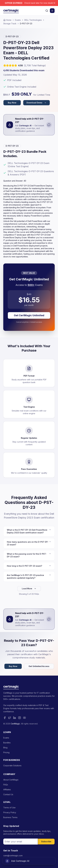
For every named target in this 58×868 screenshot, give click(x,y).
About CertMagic (11, 780)
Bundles (7, 743)
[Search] (47, 11)
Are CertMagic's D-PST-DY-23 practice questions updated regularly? (29, 576)
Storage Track (10, 24)
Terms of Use (9, 808)
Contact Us (8, 794)
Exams (18, 20)
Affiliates (7, 790)
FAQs (6, 785)
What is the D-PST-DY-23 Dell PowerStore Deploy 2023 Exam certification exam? (29, 531)
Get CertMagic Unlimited (29, 315)
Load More (29, 589)
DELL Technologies (33, 20)
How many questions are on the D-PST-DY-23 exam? (29, 543)
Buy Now (12, 103)
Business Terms (10, 817)
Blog (5, 748)
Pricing (6, 752)
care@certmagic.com (13, 856)
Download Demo (36, 103)
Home (7, 20)
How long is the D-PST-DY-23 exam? (29, 566)
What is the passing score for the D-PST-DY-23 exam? (29, 555)
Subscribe (46, 841)
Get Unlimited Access (39, 666)
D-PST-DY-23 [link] (26, 24)
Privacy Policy (10, 812)
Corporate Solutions (12, 766)
